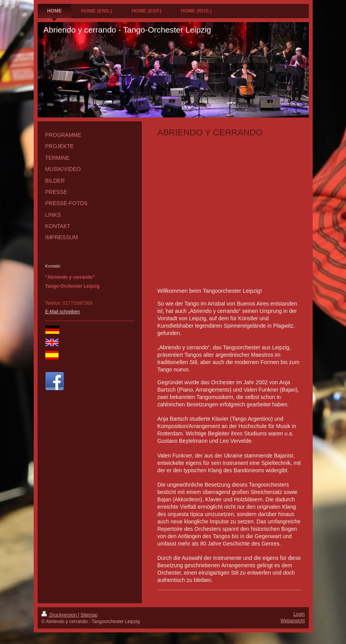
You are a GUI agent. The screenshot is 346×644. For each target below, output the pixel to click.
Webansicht (293, 621)
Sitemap (89, 615)
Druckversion (60, 615)
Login (299, 614)
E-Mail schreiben (63, 312)
